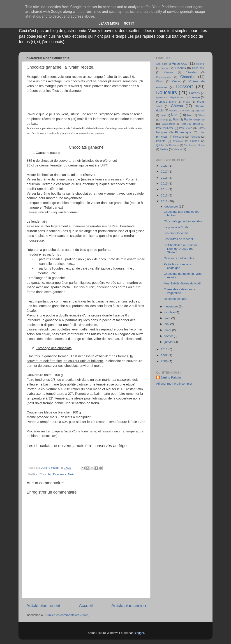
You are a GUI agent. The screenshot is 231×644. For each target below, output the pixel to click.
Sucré (201, 145)
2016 (165, 178)
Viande (178, 149)
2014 (165, 189)
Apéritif (200, 64)
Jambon (186, 111)
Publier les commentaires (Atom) (67, 615)
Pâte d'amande (190, 124)
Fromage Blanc (166, 102)
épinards (161, 97)
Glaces (173, 111)
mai (167, 324)
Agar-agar (162, 64)
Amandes (179, 63)
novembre (172, 306)
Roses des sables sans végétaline (179, 291)
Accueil (86, 606)
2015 (165, 184)
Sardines (189, 145)
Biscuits (181, 68)
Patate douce (168, 124)
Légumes (200, 111)
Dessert (185, 87)
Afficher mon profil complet (174, 384)
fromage (194, 97)
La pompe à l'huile (176, 227)
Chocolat (45, 474)
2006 (165, 361)
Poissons (179, 137)
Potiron (195, 141)
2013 (165, 195)
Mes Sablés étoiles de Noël (182, 283)
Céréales (191, 72)
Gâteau (177, 106)
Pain (176, 120)
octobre (170, 312)
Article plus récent (43, 606)
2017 (165, 172)
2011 (165, 349)
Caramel (169, 72)
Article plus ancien (129, 606)
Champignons (164, 77)
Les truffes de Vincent (178, 239)
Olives (201, 115)
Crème (176, 81)
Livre (163, 115)
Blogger (139, 633)
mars (168, 330)
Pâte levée (186, 128)
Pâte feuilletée (165, 128)
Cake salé (198, 68)
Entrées (194, 93)
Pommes (178, 141)
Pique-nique (183, 132)
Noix (190, 115)
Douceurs (60, 474)
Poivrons (195, 137)
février (169, 336)
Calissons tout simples (179, 258)
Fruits (186, 102)
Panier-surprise (194, 119)
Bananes (165, 68)
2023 (165, 166)
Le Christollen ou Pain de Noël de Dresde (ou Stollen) (181, 249)
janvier (169, 342)
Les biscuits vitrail (176, 233)
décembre (172, 207)
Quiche (160, 145)
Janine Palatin (171, 377)
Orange (164, 120)
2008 (165, 355)
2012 (165, 201)
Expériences (177, 97)
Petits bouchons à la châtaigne (178, 266)
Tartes (164, 149)
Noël (71, 474)
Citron (160, 81)
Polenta (161, 141)
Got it (129, 23)
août (168, 318)
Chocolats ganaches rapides (183, 221)
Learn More (109, 23)
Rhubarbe (174, 145)
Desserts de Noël (176, 299)
